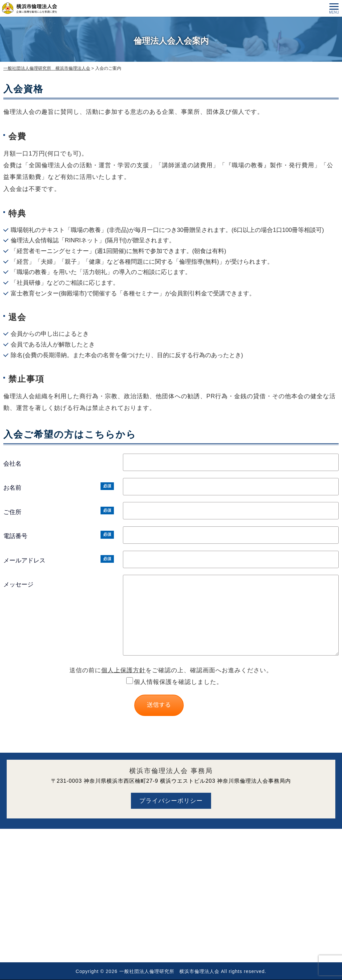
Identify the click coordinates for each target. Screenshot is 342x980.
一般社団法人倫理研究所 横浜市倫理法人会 (169, 971)
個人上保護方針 (123, 670)
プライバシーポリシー (171, 801)
